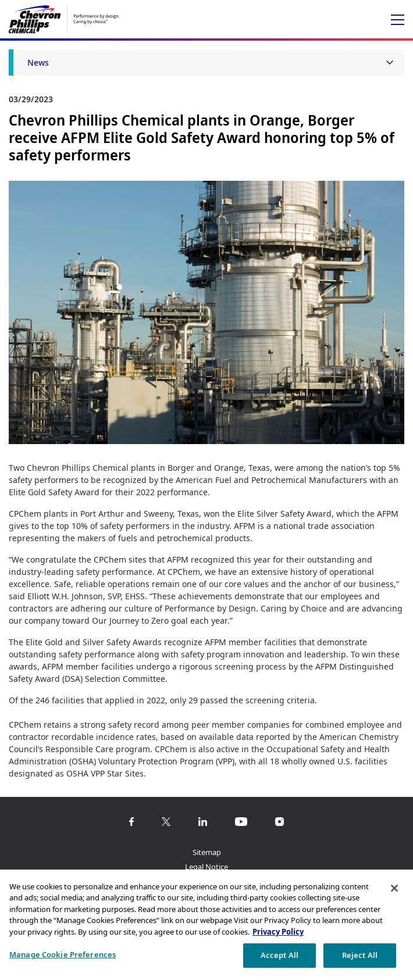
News (38, 62)
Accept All (280, 955)
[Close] (394, 888)
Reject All (360, 955)
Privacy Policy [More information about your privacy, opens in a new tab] (278, 932)
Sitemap (207, 852)
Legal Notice (206, 867)
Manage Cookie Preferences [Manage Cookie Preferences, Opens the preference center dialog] (63, 954)
